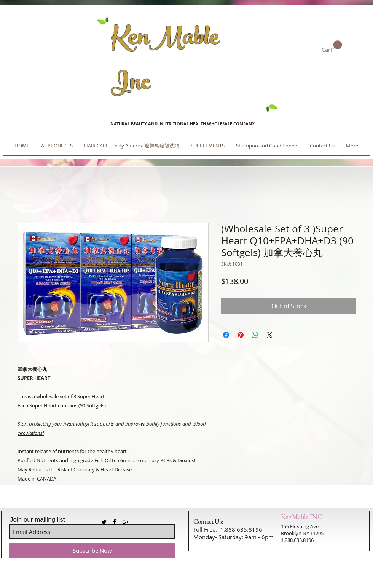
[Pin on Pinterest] (241, 335)
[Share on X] (269, 335)
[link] (332, 47)
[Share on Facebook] (226, 335)
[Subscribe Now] (92, 550)
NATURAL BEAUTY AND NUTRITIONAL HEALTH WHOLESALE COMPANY (183, 124)
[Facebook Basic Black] (115, 522)
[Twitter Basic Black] (104, 522)
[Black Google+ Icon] (125, 522)
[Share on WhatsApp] (255, 335)
